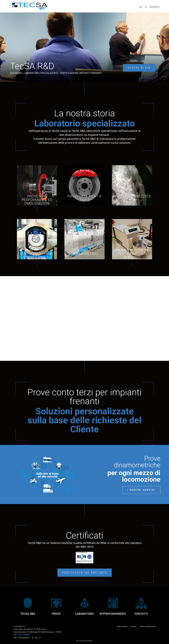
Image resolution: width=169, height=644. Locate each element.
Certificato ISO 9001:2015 (85, 573)
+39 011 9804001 (24, 635)
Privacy (133, 626)
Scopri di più (139, 68)
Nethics (90, 641)
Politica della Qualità (147, 626)
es (157, 7)
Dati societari (122, 626)
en (152, 7)
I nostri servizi (141, 490)
